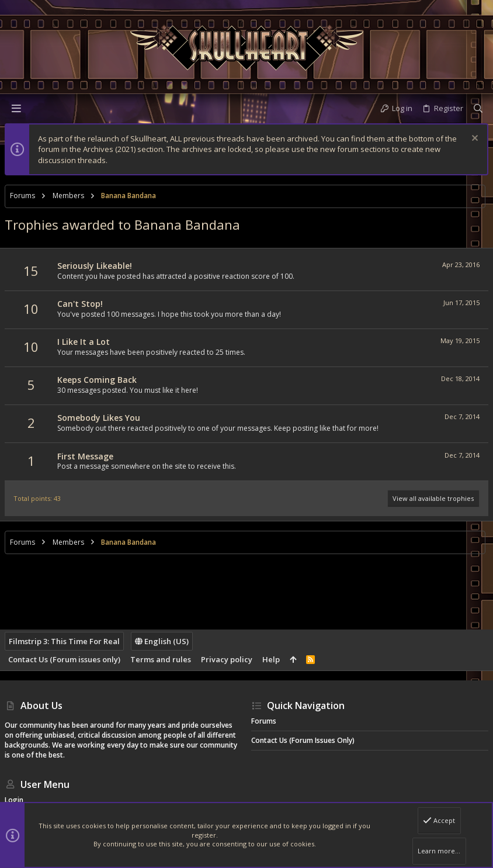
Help (271, 659)
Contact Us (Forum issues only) (64, 659)
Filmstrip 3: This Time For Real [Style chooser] (64, 641)
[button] (16, 108)
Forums (264, 721)
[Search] (478, 108)
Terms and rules (161, 659)
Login (14, 800)
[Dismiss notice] (473, 139)
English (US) (162, 641)
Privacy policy (227, 659)
